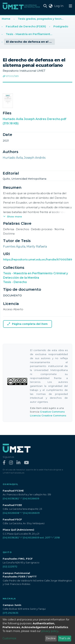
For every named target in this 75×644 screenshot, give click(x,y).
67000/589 (11, 76)
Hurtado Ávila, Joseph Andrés (24, 158)
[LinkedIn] (18, 463)
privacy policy (50, 631)
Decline (51, 638)
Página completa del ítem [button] (27, 324)
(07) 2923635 (11, 613)
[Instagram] (11, 463)
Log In (59, 6)
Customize (9, 638)
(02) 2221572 (10, 567)
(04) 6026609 (31, 499)
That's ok (64, 638)
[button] (51, 6)
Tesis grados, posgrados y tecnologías (42, 19)
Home (6, 19)
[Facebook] (4, 463)
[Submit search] (45, 6)
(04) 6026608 (11, 513)
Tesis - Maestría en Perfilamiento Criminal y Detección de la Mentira (30, 34)
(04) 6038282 (11, 499)
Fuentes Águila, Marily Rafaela (25, 246)
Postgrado (61, 26)
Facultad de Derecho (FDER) (26, 26)
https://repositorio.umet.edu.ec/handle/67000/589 (38, 260)
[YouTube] (26, 463)
